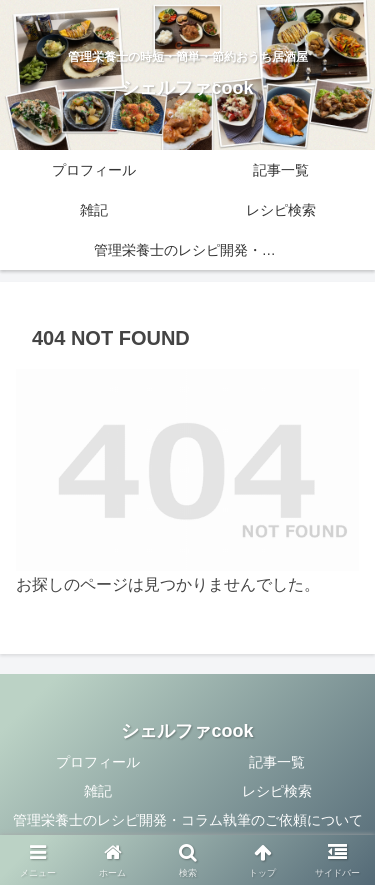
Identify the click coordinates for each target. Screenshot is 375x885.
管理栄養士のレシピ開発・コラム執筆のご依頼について (188, 820)
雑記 (98, 791)
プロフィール (98, 762)
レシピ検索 (277, 791)
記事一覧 (277, 762)
